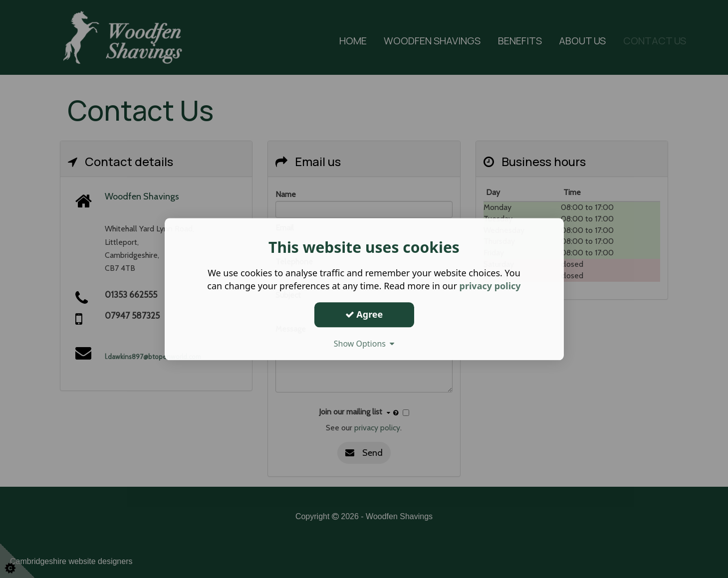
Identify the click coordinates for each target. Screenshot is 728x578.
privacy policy (490, 286)
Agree (364, 314)
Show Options (364, 344)
